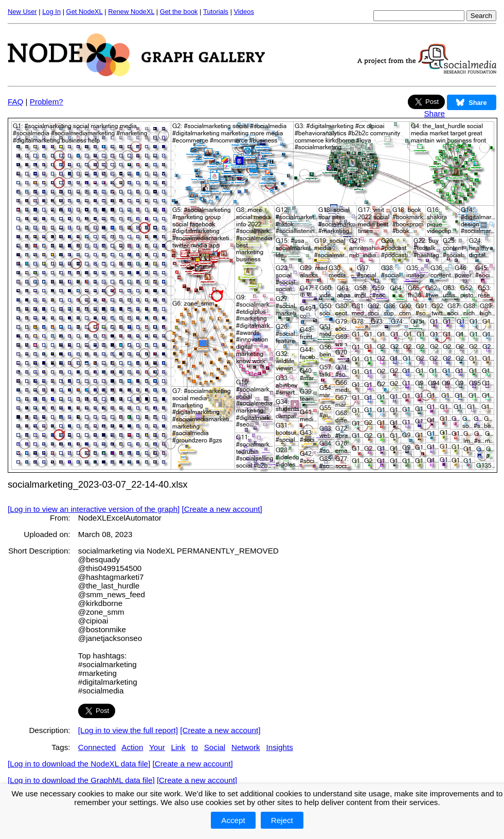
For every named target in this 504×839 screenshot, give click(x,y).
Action (132, 747)
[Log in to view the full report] (128, 730)
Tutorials (216, 12)
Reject (282, 820)
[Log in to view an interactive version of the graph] (94, 509)
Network (246, 747)
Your (157, 747)
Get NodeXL (85, 12)
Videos (244, 12)
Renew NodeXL (131, 12)
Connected (97, 747)
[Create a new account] (222, 509)
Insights (279, 747)
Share (434, 113)
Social (215, 747)
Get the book (179, 12)
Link (178, 747)
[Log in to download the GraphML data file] (81, 780)
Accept (233, 820)
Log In (51, 12)
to (195, 747)
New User (22, 12)
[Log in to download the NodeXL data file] (79, 764)
